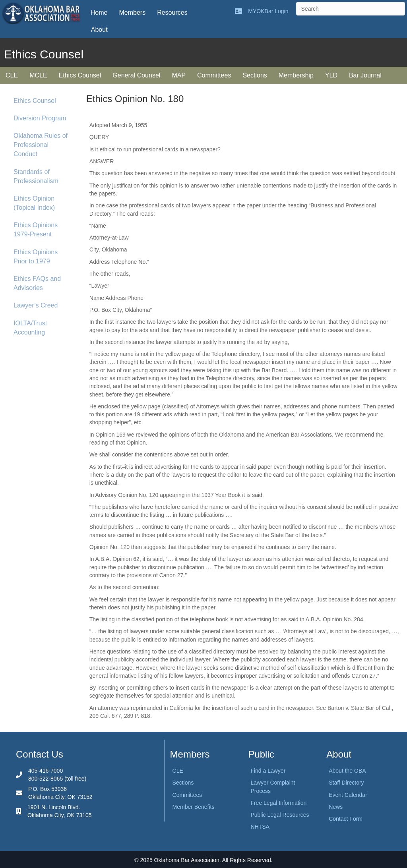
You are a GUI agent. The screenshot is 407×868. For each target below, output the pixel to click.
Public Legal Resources (280, 815)
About (99, 30)
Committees (214, 75)
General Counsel (136, 75)
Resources (172, 13)
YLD (331, 75)
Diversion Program (40, 118)
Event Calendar (348, 795)
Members (132, 13)
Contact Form (346, 819)
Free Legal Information (278, 803)
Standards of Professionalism (36, 176)
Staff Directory (346, 783)
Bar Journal (365, 75)
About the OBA (347, 771)
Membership (296, 75)
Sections (255, 75)
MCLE (38, 75)
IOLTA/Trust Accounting (30, 328)
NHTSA (260, 827)
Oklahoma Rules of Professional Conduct (41, 145)
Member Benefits (194, 807)
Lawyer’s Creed (36, 305)
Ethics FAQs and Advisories (37, 283)
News (336, 807)
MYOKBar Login (268, 11)
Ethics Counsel (80, 75)
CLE (12, 75)
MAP (179, 75)
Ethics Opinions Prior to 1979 (36, 257)
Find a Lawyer (268, 771)
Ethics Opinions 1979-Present (36, 230)
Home (99, 13)
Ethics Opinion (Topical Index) (34, 203)
